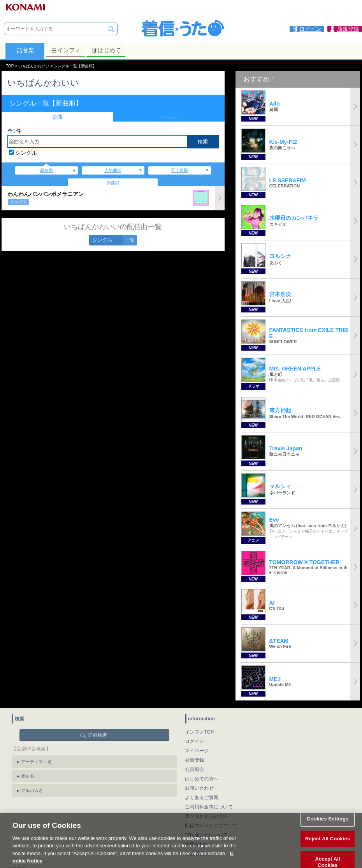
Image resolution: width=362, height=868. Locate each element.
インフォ (66, 50)
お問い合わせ (199, 788)
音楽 (25, 50)
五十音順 (179, 170)
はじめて (106, 50)
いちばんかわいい (34, 66)
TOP (10, 66)
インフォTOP (199, 732)
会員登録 (194, 760)
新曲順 (47, 170)
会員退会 (194, 769)
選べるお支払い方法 (206, 816)
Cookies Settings (328, 828)
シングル (26, 153)
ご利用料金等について (209, 807)
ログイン (194, 741)
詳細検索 (98, 735)
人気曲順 (113, 170)
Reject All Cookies (328, 848)
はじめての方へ (202, 779)
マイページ (197, 751)
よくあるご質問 (202, 797)
